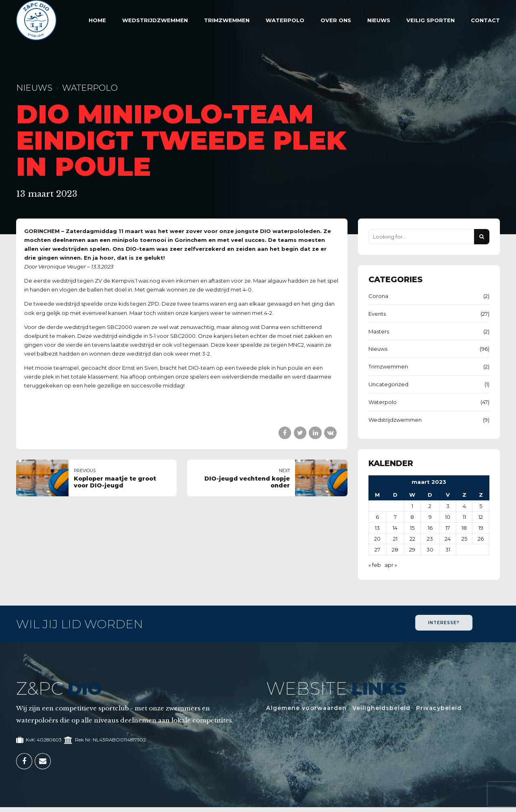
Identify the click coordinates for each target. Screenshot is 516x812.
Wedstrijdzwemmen (155, 20)
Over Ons (336, 20)
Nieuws (379, 20)
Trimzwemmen (227, 20)
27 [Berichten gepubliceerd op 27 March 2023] (377, 550)
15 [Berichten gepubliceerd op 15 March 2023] (412, 528)
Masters (379, 331)
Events (377, 314)
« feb (375, 565)
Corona (378, 296)
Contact (485, 20)
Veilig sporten (431, 20)
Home (97, 20)
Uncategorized (388, 384)
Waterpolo (285, 20)
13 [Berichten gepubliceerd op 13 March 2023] (377, 528)
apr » (391, 565)
